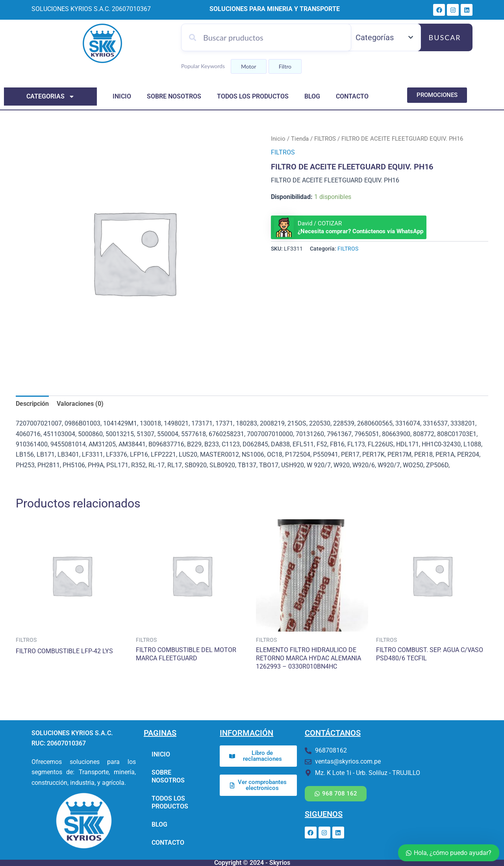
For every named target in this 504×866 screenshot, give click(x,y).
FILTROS (325, 139)
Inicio (278, 139)
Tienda (300, 139)
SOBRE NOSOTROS (174, 96)
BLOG (312, 96)
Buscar (445, 37)
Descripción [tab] (32, 404)
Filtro (285, 66)
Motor (249, 66)
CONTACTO (352, 96)
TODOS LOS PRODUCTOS (253, 96)
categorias (51, 97)
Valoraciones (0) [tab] (80, 404)
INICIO (122, 96)
